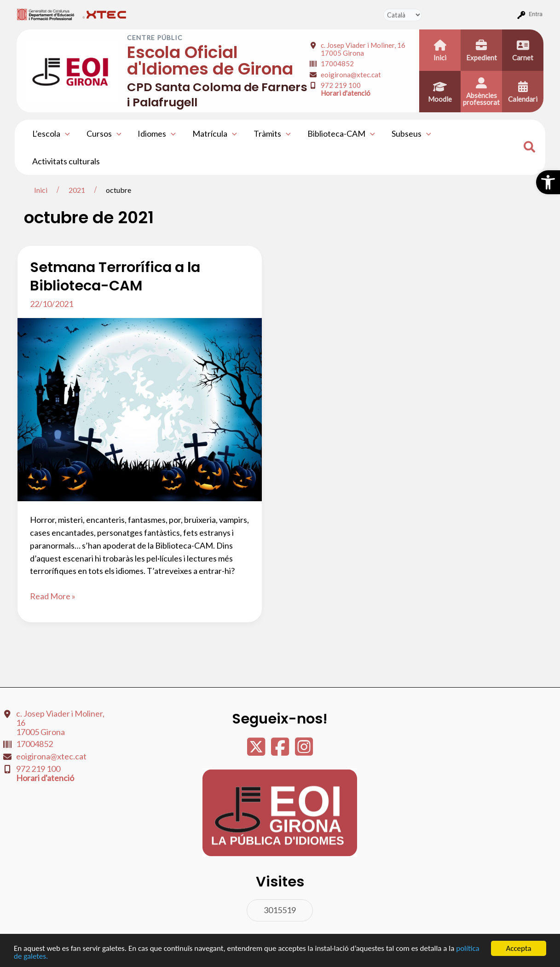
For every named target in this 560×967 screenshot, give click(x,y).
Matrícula (215, 133)
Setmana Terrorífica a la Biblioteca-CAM (115, 276)
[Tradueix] (403, 15)
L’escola (51, 133)
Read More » (53, 596)
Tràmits (272, 133)
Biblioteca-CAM (341, 133)
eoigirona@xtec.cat (351, 75)
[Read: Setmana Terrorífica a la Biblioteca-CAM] (140, 409)
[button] (548, 182)
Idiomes (157, 133)
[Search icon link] (530, 148)
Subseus (411, 133)
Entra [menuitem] (536, 14)
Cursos (104, 133)
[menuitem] (46, 14)
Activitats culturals (66, 161)
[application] (65, 133)
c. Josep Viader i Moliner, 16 (363, 49)
